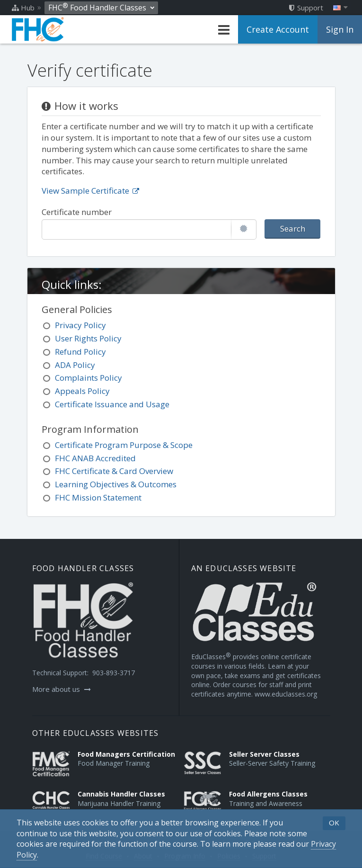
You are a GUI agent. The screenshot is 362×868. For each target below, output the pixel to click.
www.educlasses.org (286, 694)
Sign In (340, 29)
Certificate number (77, 212)
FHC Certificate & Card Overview (114, 471)
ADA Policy (75, 365)
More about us (62, 689)
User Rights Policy (88, 338)
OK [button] (334, 823)
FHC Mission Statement (98, 497)
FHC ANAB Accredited (95, 458)
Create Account (278, 29)
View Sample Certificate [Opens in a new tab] (90, 191)
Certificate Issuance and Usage (112, 404)
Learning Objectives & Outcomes (116, 484)
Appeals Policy (82, 391)
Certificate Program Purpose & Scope (124, 445)
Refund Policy (80, 352)
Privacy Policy (80, 325)
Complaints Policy (88, 378)
